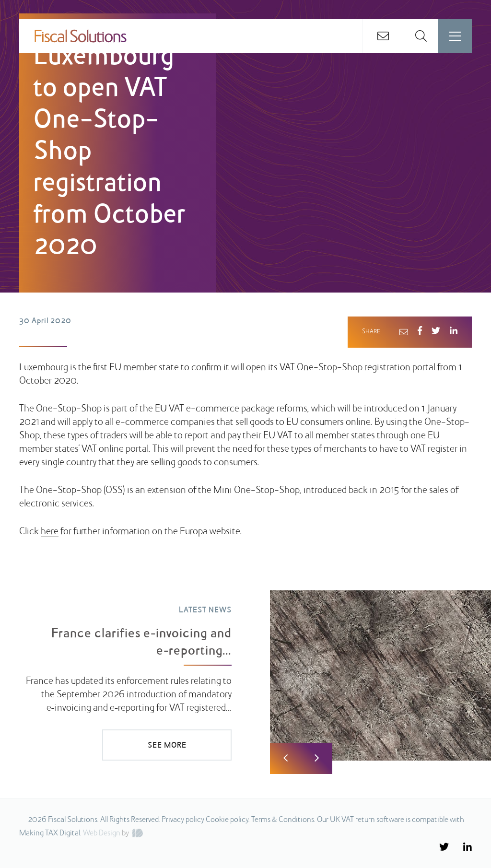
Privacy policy (183, 820)
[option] (245, 669)
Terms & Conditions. (283, 820)
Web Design (102, 833)
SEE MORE (167, 746)
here (50, 532)
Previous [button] (286, 758)
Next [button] (317, 758)
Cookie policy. (228, 820)
